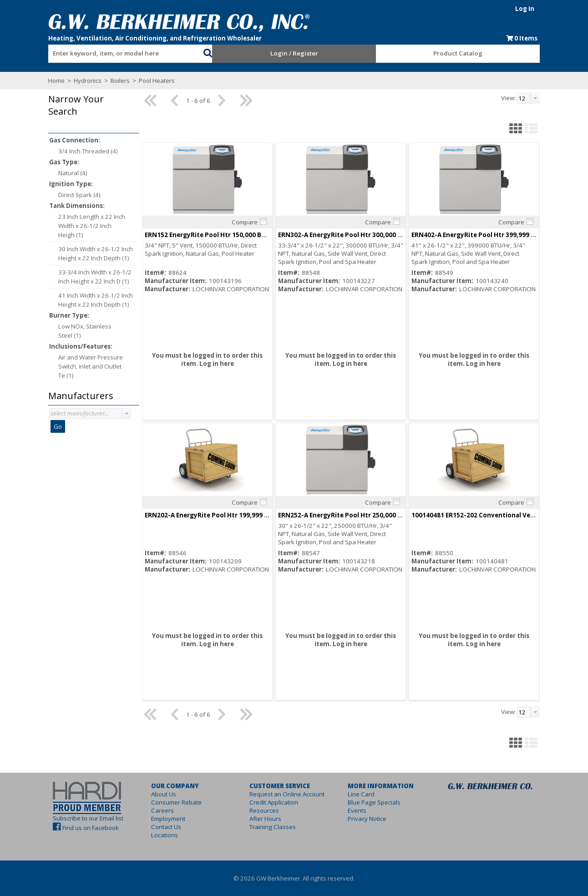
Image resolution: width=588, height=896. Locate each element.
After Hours (265, 819)
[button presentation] (127, 414)
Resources (264, 810)
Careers (162, 810)
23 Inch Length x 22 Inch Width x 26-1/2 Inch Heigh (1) (92, 226)
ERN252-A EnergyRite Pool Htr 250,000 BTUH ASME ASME (364, 515)
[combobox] (126, 51)
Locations (165, 835)
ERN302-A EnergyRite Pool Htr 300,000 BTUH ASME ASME (364, 235)
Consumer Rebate (176, 802)
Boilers (120, 81)
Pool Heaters (156, 81)
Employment (168, 819)
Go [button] (58, 426)
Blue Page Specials (374, 802)
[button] (208, 52)
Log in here (217, 364)
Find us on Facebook (91, 828)
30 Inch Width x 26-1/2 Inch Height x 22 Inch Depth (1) (96, 253)
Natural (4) (73, 173)
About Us (164, 794)
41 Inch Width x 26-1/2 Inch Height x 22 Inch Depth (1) (96, 300)
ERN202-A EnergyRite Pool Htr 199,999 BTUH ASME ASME (231, 515)
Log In (525, 9)
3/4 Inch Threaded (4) (88, 151)
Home (56, 81)
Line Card (361, 794)
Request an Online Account (287, 794)
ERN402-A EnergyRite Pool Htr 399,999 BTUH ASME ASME (497, 235)
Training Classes (273, 827)
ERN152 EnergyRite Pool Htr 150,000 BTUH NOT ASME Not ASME (242, 235)
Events (357, 810)
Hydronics (88, 81)
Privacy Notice (367, 819)
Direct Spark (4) (79, 195)
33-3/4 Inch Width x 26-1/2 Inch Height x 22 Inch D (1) (95, 277)
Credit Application (274, 802)
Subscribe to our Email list (88, 818)
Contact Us (166, 827)
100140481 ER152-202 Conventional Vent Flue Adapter (495, 515)
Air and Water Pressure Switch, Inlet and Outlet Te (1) (91, 366)
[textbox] (121, 54)
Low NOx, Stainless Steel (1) (85, 331)
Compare (245, 222)
